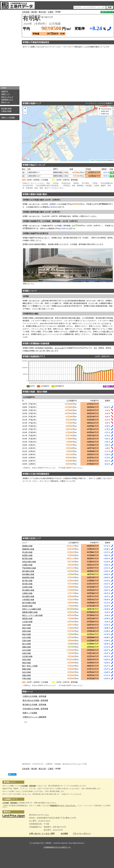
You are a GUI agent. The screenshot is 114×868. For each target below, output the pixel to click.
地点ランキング (7, 97)
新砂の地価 (26, 634)
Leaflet (92, 160)
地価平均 (5, 91)
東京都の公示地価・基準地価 (34, 705)
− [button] (25, 112)
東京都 (34, 12)
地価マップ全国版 (8, 117)
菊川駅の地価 (27, 584)
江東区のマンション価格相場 (34, 717)
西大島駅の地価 (28, 590)
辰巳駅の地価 (27, 606)
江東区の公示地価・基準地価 (34, 696)
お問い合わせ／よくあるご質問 (42, 834)
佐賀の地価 (26, 653)
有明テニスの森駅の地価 (32, 609)
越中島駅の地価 (28, 571)
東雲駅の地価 (27, 555)
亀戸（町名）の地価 (30, 666)
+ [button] (25, 109)
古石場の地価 (27, 656)
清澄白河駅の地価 (29, 562)
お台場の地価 (27, 622)
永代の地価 (26, 650)
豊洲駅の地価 (27, 546)
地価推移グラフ (7, 100)
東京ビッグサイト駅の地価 (32, 615)
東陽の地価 (26, 669)
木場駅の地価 (27, 565)
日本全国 (26, 12)
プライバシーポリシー (82, 834)
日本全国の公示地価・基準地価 (35, 709)
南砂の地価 (26, 663)
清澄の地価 (26, 660)
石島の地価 (26, 641)
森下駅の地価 (27, 581)
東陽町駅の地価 (28, 549)
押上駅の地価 (27, 552)
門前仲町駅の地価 (29, 568)
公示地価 (24, 786)
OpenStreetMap (101, 160)
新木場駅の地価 (28, 574)
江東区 (51, 12)
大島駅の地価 (27, 593)
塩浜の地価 (26, 672)
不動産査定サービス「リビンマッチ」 (63, 806)
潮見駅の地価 (27, 619)
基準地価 (32, 786)
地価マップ (5, 94)
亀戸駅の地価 (27, 559)
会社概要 (64, 834)
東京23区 (42, 12)
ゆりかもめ (59, 348)
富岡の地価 (26, 631)
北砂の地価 (26, 625)
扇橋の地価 (26, 647)
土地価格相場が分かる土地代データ (57, 847)
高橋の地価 (26, 675)
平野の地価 (26, 679)
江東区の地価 (6, 111)
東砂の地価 (26, 628)
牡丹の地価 (26, 637)
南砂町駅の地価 (28, 578)
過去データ (5, 102)
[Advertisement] (10, 47)
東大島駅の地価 (28, 596)
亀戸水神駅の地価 (29, 603)
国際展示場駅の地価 (30, 612)
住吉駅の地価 (27, 587)
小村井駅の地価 (28, 600)
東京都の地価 (6, 108)
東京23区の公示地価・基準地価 (35, 700)
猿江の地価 (26, 644)
